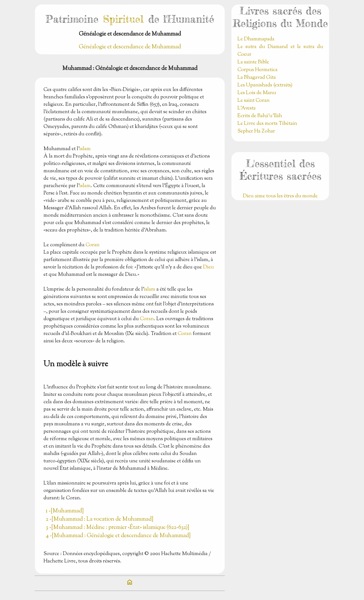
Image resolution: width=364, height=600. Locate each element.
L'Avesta (247, 108)
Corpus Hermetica (258, 70)
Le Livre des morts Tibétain (267, 124)
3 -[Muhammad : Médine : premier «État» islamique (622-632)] (117, 528)
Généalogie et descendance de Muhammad (130, 47)
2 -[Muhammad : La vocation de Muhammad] (100, 519)
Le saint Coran (254, 101)
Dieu (208, 267)
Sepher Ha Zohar (256, 131)
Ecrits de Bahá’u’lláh (260, 116)
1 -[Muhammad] (65, 511)
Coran (93, 245)
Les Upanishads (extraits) (265, 85)
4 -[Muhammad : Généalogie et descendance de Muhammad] (118, 536)
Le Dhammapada (256, 39)
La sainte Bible (253, 62)
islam (85, 149)
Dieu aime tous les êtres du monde (280, 196)
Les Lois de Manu (257, 93)
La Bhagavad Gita (257, 78)
